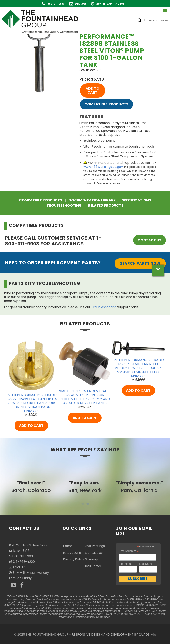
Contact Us (150, 240)
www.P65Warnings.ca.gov (103, 167)
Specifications (136, 200)
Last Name (146, 564)
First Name (125, 564)
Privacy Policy (74, 559)
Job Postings (95, 546)
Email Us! (80, 4)
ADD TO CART (93, 90)
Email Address (129, 551)
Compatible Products (106, 104)
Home (68, 546)
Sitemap (92, 559)
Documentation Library (92, 200)
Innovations (72, 553)
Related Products (106, 205)
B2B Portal (93, 566)
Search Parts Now (140, 263)
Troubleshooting (64, 205)
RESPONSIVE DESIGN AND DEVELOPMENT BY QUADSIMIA (114, 634)
